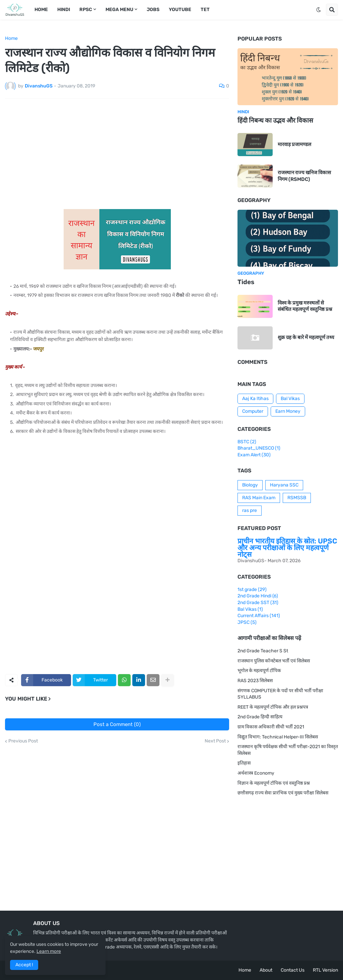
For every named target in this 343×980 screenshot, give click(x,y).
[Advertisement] (117, 154)
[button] (319, 10)
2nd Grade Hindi (258, 596)
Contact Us (293, 970)
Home (11, 39)
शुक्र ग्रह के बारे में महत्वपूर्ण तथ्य (306, 337)
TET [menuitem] (205, 10)
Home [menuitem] (41, 10)
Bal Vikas (290, 399)
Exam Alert (254, 455)
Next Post (215, 741)
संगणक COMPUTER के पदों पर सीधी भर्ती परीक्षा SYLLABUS (280, 694)
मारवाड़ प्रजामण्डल (294, 144)
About (266, 970)
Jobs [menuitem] (153, 10)
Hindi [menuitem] (64, 10)
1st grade (252, 590)
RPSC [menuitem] (86, 10)
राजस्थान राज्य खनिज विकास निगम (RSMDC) (304, 176)
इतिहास (244, 763)
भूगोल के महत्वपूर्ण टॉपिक (259, 671)
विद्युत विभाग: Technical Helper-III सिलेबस (278, 737)
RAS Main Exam (259, 498)
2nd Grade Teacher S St (263, 651)
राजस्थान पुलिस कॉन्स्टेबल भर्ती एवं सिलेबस (274, 661)
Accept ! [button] (24, 965)
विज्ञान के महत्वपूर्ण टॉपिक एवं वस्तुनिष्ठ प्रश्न (274, 783)
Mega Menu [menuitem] (119, 10)
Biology (250, 485)
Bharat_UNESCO (259, 448)
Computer (253, 411)
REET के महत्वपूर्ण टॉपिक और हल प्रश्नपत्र (273, 707)
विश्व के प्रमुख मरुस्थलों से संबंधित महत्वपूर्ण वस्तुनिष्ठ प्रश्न (305, 306)
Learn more (49, 951)
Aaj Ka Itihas (255, 399)
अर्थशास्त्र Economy (256, 773)
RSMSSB (297, 498)
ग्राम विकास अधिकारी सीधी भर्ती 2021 (271, 727)
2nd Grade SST (258, 603)
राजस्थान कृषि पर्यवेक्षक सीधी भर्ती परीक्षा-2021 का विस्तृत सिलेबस (288, 750)
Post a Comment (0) (117, 724)
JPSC (247, 622)
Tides (246, 282)
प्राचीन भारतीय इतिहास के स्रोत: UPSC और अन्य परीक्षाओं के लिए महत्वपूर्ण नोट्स (287, 547)
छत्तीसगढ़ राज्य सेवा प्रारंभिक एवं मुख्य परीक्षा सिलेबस (283, 793)
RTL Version (325, 970)
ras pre (250, 510)
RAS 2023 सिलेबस (255, 681)
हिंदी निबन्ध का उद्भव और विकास (275, 120)
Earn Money (288, 411)
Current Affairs (259, 616)
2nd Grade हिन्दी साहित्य (260, 717)
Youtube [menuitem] (180, 10)
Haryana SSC (284, 485)
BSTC (247, 442)
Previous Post (23, 741)
